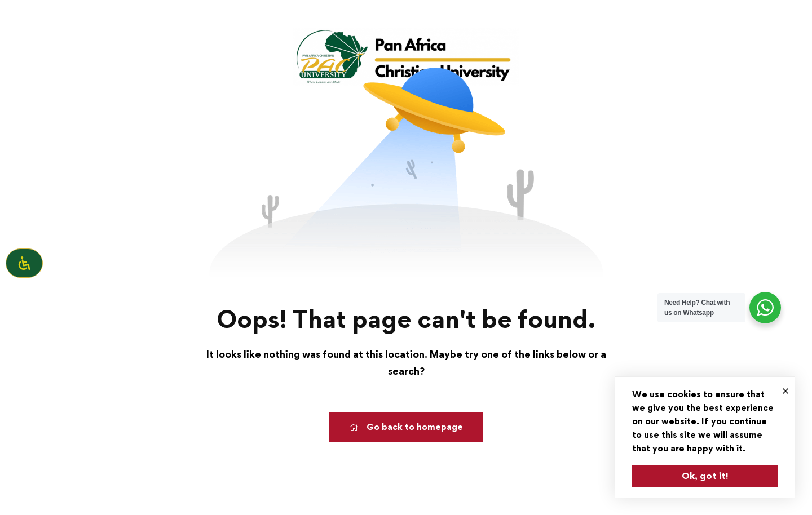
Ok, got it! (705, 476)
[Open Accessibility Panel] (24, 263)
